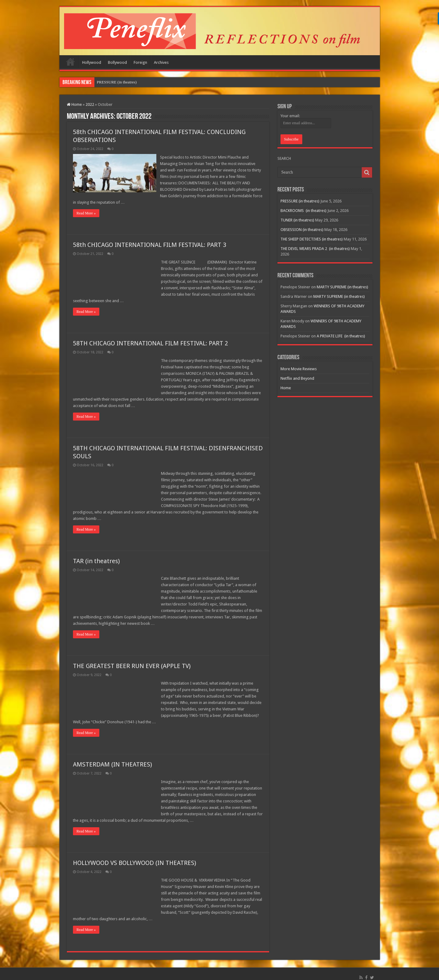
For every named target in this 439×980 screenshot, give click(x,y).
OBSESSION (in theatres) (302, 230)
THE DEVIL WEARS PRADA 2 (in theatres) (315, 249)
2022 (90, 104)
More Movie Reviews (299, 369)
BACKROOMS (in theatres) (303, 211)
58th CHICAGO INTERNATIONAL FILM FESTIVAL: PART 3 (150, 238)
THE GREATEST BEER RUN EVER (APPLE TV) (132, 659)
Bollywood (117, 62)
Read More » (86, 207)
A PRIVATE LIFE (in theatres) (341, 336)
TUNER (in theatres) (297, 220)
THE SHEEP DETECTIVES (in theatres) (312, 239)
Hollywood (92, 62)
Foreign (140, 62)
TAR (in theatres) (96, 555)
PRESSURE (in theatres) (117, 82)
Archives (161, 62)
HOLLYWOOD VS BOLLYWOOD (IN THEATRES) (135, 856)
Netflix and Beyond (297, 378)
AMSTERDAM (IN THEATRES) (113, 758)
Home (71, 62)
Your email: (290, 116)
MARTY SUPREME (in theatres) (342, 287)
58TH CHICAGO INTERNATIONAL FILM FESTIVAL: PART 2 (151, 337)
